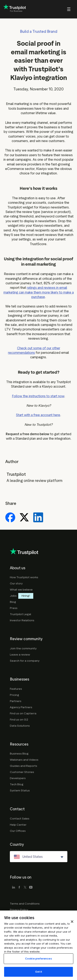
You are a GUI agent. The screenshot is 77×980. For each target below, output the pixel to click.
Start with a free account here (38, 415)
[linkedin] (14, 888)
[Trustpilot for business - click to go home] (15, 9)
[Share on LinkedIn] (38, 518)
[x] (25, 888)
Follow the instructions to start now (38, 396)
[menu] (63, 9)
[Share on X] (24, 518)
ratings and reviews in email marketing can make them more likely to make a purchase (39, 292)
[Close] (72, 926)
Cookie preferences (38, 963)
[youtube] (31, 888)
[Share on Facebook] (10, 518)
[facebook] (19, 888)
